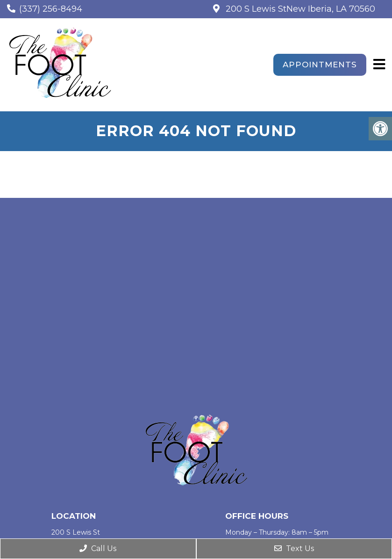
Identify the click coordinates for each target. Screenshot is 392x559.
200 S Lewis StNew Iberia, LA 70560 (299, 9)
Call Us (98, 548)
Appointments (320, 65)
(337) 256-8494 (51, 9)
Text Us (294, 548)
